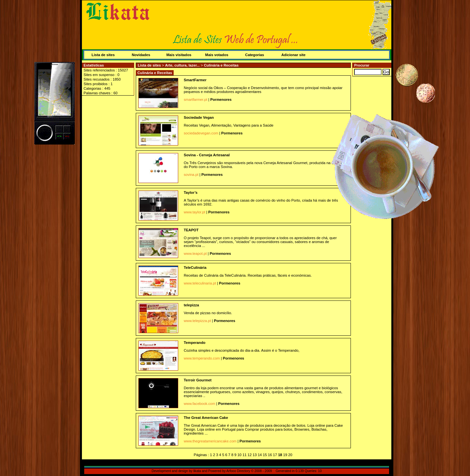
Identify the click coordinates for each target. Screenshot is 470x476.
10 (239, 455)
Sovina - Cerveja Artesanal (207, 155)
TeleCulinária (195, 268)
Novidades (141, 55)
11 (244, 455)
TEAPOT (191, 230)
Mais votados (217, 55)
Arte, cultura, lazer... (183, 65)
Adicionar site (293, 55)
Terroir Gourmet (198, 380)
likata (197, 471)
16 (270, 455)
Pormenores (221, 100)
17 (275, 455)
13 (255, 455)
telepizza (191, 305)
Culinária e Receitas (221, 65)
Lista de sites (103, 55)
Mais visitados (179, 55)
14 (260, 455)
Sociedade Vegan (199, 117)
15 (265, 455)
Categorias (255, 55)
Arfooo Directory (238, 471)
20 (290, 455)
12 (250, 455)
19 (285, 455)
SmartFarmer (195, 80)
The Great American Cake (206, 418)
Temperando (195, 343)
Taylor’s (191, 192)
